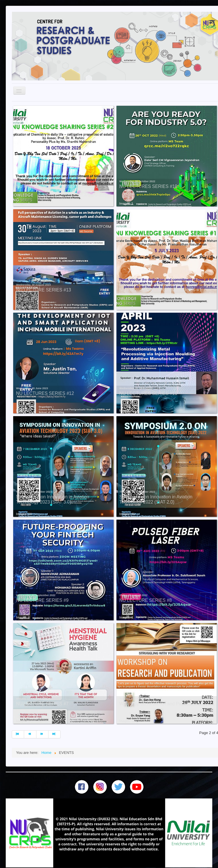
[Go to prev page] (30, 734)
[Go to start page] (18, 734)
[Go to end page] (54, 734)
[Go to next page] (42, 734)
